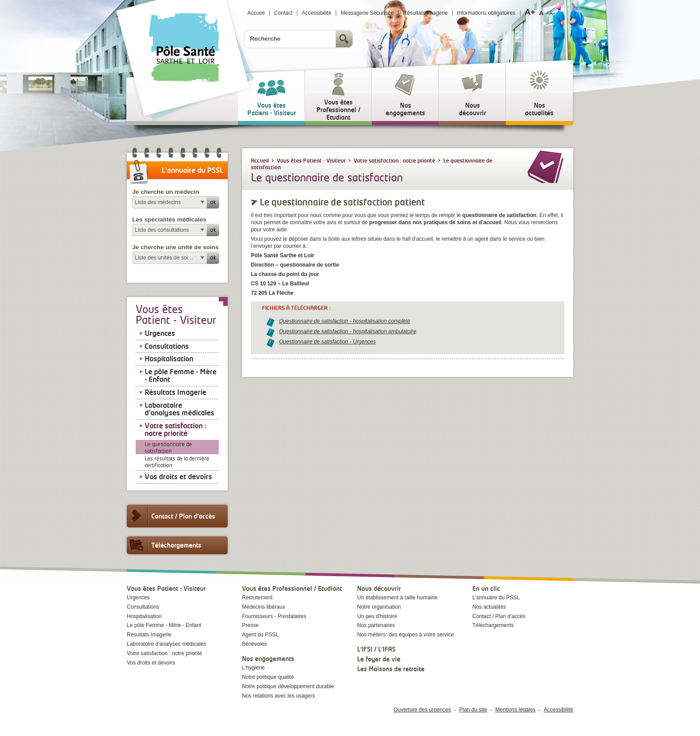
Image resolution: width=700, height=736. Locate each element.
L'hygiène (253, 668)
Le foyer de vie (379, 659)
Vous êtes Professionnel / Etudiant (292, 588)
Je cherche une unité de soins (175, 247)
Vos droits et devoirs (178, 477)
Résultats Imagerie (425, 13)
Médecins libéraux (264, 607)
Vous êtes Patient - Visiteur (166, 588)
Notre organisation (379, 607)
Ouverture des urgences (422, 710)
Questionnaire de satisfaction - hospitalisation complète (345, 321)
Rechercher (345, 39)
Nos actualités (489, 607)
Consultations (167, 346)
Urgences (160, 333)
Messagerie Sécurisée (367, 13)
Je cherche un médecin (166, 192)
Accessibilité (317, 13)
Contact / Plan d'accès (171, 516)
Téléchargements (164, 545)
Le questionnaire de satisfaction (168, 447)
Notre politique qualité (268, 677)
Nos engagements (268, 659)
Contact (283, 13)
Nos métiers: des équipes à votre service (406, 635)
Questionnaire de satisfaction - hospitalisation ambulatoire (348, 331)
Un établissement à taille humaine (397, 598)
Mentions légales (516, 710)
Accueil (256, 13)
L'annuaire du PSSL (496, 598)
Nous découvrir (379, 588)
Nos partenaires (376, 625)
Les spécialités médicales (169, 220)
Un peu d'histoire (377, 616)
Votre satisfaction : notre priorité (175, 430)
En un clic (486, 588)
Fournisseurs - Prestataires (274, 616)
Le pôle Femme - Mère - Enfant (181, 376)
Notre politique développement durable (288, 686)
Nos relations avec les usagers (278, 696)
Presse (250, 625)
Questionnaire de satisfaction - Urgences (327, 342)
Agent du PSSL (260, 635)
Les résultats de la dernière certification (177, 462)
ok (213, 202)
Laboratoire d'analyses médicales (179, 409)
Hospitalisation (169, 359)
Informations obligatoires (486, 13)
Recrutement (257, 598)
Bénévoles (254, 644)
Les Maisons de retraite (391, 669)
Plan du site (473, 710)
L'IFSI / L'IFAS (376, 649)
